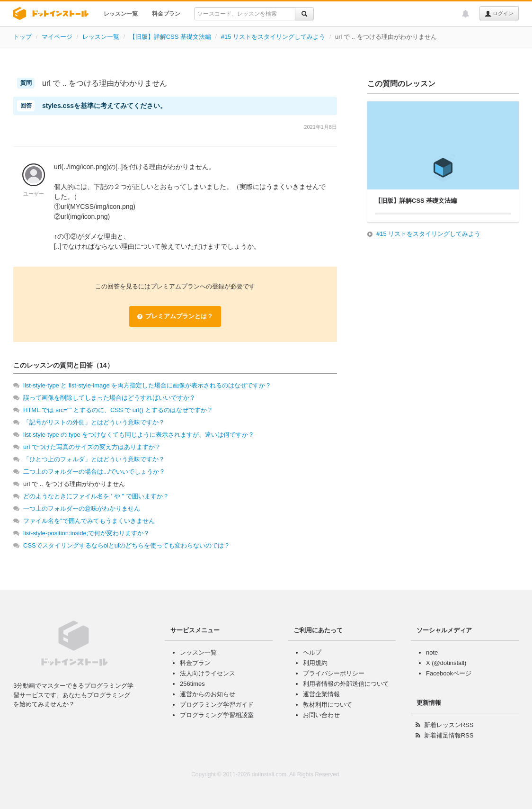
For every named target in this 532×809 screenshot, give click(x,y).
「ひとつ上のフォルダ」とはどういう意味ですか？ (94, 459)
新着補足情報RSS (449, 735)
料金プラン (166, 14)
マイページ (57, 37)
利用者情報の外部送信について (346, 684)
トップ (22, 37)
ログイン (499, 14)
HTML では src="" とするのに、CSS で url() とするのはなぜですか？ (118, 410)
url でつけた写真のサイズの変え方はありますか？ (92, 447)
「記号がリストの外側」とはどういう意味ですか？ (94, 422)
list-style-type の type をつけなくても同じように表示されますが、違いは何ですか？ (139, 435)
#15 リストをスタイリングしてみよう (273, 37)
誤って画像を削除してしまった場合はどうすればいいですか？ (109, 398)
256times (192, 684)
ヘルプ (312, 652)
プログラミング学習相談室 (217, 715)
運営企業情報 (321, 694)
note (432, 652)
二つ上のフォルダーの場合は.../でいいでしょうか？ (94, 472)
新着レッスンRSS (449, 725)
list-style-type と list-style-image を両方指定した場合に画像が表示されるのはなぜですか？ (147, 385)
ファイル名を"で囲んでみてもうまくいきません (89, 521)
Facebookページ (449, 673)
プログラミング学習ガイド (217, 705)
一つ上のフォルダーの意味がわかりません (82, 508)
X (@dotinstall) (446, 663)
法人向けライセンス (208, 673)
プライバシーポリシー (334, 673)
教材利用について (328, 705)
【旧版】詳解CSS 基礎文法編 (170, 37)
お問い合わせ (321, 715)
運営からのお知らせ (208, 694)
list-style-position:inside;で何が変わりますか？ (86, 533)
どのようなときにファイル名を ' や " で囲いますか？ (96, 496)
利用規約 (315, 663)
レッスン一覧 (121, 14)
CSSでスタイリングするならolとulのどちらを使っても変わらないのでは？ (127, 545)
